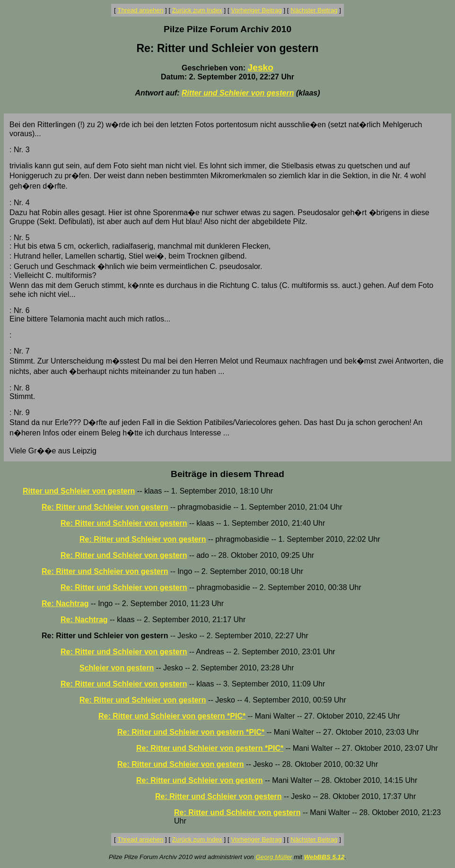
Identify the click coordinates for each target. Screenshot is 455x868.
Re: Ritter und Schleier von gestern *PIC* (172, 716)
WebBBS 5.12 (324, 857)
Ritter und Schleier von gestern (238, 93)
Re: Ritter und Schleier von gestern (105, 507)
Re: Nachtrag (65, 603)
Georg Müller (274, 857)
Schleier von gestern (117, 668)
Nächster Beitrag (314, 10)
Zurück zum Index (197, 10)
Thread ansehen (140, 10)
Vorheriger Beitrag (256, 10)
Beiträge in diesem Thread (227, 474)
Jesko (261, 67)
